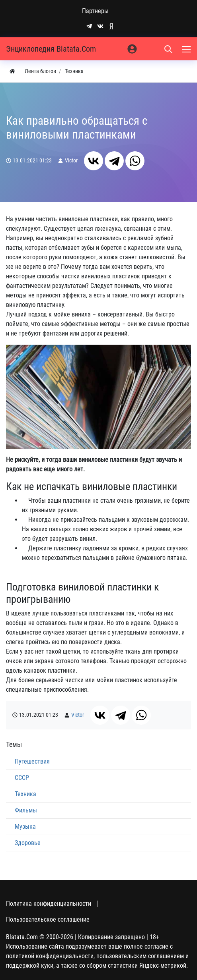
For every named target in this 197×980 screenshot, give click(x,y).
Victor (71, 161)
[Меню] (187, 49)
